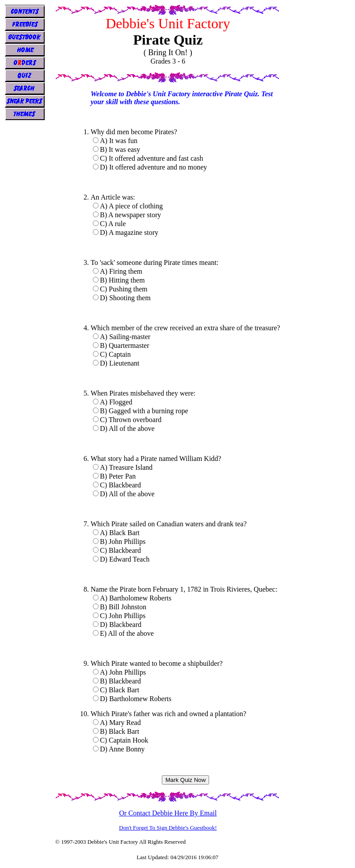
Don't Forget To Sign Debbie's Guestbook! (168, 828)
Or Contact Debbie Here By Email (168, 813)
